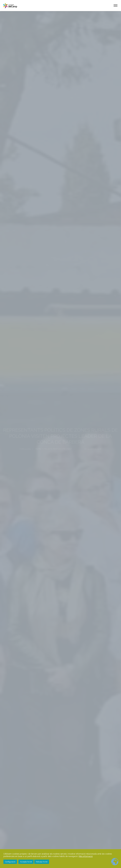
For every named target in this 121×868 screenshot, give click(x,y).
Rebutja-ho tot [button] (42, 862)
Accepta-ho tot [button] (26, 862)
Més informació (86, 856)
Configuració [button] (10, 862)
